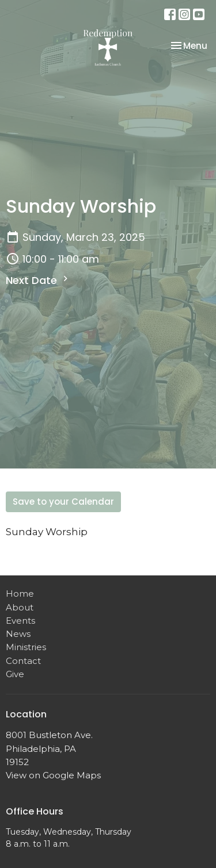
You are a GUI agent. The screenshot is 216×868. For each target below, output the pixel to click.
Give (15, 674)
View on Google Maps (53, 775)
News (18, 634)
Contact (23, 661)
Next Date (38, 280)
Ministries (26, 647)
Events (20, 621)
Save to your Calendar (63, 502)
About (20, 607)
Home (20, 594)
